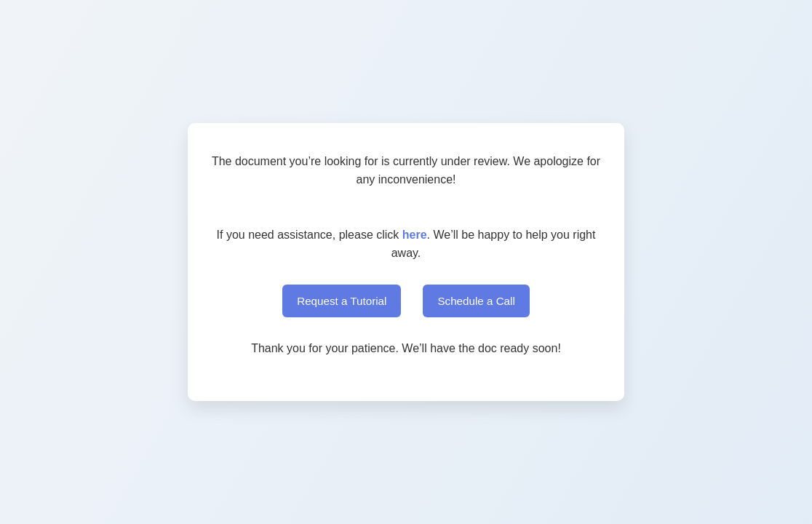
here (415, 235)
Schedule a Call (476, 301)
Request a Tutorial (342, 301)
